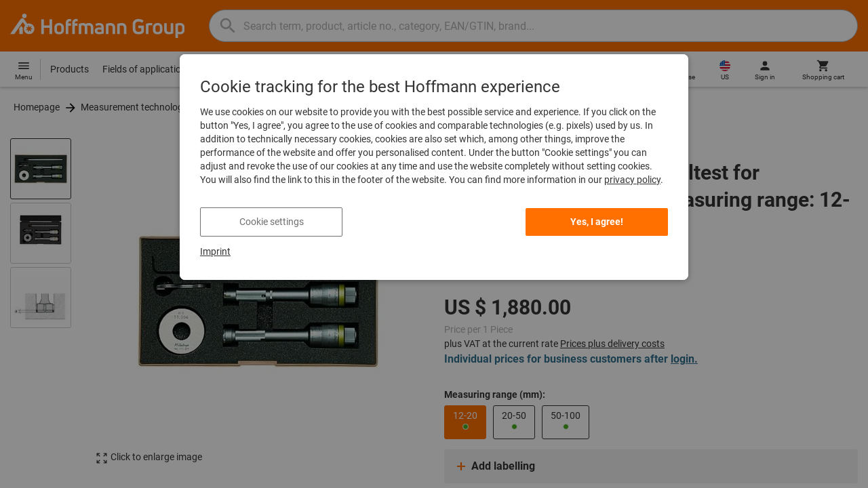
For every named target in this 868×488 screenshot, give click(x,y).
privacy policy (632, 180)
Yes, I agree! (597, 222)
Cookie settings (272, 222)
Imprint (215, 251)
